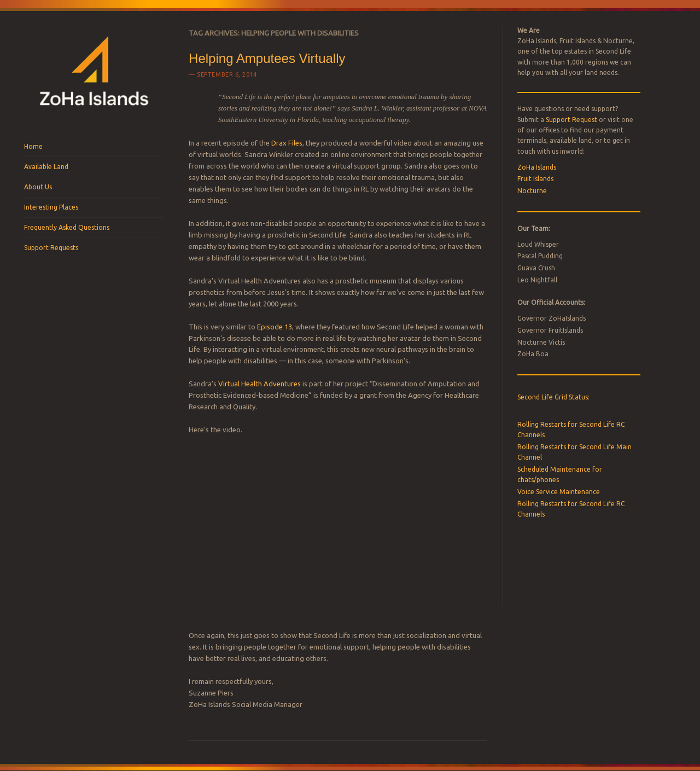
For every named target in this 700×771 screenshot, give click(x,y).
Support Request (571, 120)
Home (33, 146)
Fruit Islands (535, 179)
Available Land (46, 167)
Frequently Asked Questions (67, 227)
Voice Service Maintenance (559, 492)
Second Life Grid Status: (553, 397)
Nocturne (532, 191)
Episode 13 (275, 327)
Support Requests (51, 248)
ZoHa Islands (537, 167)
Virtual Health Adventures (259, 384)
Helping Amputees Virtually (267, 58)
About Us (38, 187)
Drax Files (287, 143)
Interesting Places (51, 207)
